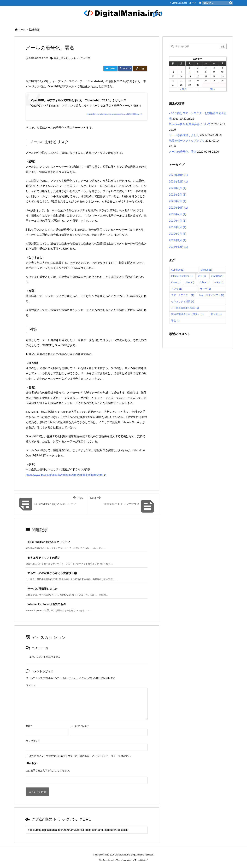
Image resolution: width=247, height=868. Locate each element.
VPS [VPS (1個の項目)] (219, 282)
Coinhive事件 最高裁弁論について (190, 124)
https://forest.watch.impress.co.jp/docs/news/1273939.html (113, 114)
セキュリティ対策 (81, 58)
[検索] (231, 3)
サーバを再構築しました (43, 589)
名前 (29, 726)
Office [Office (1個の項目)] (205, 282)
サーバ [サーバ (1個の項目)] (205, 289)
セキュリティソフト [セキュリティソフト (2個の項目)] (211, 295)
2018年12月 (178, 247)
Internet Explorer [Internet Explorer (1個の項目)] (182, 276)
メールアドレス (79, 726)
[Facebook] (125, 68)
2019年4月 (178, 221)
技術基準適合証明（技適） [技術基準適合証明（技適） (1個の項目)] (187, 314)
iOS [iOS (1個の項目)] (202, 276)
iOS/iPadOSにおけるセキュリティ (49, 542)
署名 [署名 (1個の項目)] (175, 321)
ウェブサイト (33, 741)
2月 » (212, 89)
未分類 (36, 30)
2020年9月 (178, 201)
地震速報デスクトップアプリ (187, 141)
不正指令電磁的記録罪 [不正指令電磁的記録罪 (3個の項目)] (185, 308)
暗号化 (65, 58)
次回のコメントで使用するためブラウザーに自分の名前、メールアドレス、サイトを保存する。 (81, 756)
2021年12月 (178, 182)
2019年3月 (178, 227)
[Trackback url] (87, 830)
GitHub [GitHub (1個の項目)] (206, 270)
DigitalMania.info (179, 3)
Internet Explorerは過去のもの (47, 604)
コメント (31, 685)
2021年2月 (178, 195)
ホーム (22, 30)
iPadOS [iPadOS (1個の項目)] (217, 276)
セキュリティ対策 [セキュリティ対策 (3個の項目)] (183, 301)
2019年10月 (178, 208)
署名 (56, 58)
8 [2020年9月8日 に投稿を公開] (190, 72)
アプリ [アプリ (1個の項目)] (177, 289)
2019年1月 (178, 240)
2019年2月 (178, 234)
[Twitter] (110, 68)
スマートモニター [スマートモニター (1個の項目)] (183, 295)
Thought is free (141, 860)
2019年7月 (178, 214)
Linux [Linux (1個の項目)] (176, 282)
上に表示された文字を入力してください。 (49, 770)
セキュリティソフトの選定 (44, 558)
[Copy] (140, 68)
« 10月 (183, 89)
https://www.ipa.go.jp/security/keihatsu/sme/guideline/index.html (64, 475)
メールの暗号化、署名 (183, 152)
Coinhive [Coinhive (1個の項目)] (178, 270)
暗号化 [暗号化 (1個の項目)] (216, 314)
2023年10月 (178, 175)
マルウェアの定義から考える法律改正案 (52, 573)
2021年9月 (178, 188)
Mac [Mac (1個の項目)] (190, 282)
